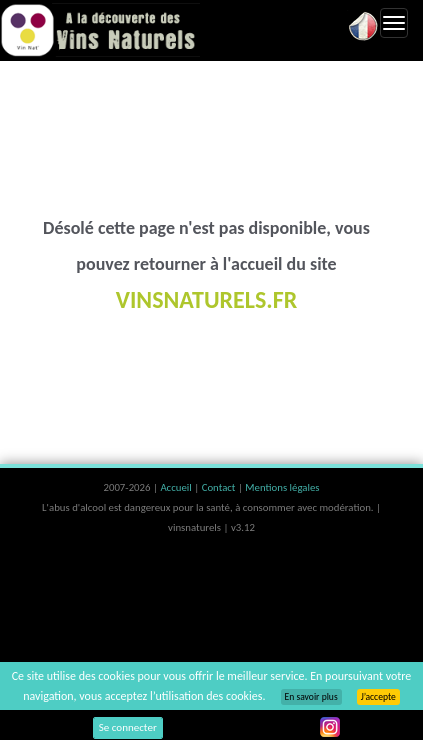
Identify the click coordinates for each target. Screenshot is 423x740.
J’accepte (378, 697)
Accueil (177, 487)
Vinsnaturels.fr (100, 30)
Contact (220, 487)
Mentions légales (282, 487)
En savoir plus (311, 697)
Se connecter (128, 727)
